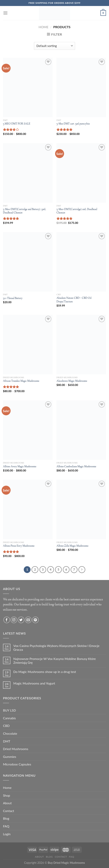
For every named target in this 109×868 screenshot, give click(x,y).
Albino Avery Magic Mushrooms (20, 467)
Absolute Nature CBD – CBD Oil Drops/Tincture (74, 300)
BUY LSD (9, 710)
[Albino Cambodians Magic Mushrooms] (81, 430)
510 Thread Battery (13, 298)
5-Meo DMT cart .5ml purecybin (73, 124)
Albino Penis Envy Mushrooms (19, 546)
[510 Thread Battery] (28, 262)
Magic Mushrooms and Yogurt (34, 683)
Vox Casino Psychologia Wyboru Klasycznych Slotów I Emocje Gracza (56, 648)
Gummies (10, 757)
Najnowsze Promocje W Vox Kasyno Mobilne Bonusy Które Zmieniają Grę (55, 661)
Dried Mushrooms (16, 749)
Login (7, 834)
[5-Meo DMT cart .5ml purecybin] (81, 88)
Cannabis (9, 718)
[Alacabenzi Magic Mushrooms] (81, 345)
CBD (6, 726)
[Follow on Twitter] (21, 620)
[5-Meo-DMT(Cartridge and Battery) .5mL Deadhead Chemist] (28, 173)
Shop (7, 795)
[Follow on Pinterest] (35, 620)
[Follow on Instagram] (14, 620)
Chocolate (10, 733)
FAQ (6, 826)
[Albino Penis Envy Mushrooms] (28, 509)
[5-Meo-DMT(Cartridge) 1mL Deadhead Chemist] (81, 173)
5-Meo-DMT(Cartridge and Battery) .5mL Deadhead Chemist (25, 211)
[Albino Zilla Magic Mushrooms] (81, 509)
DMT (7, 741)
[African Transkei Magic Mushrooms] (28, 345)
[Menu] (5, 13)
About (7, 803)
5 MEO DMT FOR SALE (17, 124)
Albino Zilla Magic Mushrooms (72, 546)
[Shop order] (54, 46)
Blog (6, 818)
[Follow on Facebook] (7, 620)
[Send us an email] (28, 620)
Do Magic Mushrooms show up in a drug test (45, 672)
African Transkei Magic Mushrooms (21, 381)
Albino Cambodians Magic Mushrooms (76, 467)
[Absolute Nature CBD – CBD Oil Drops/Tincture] (81, 262)
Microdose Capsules (17, 764)
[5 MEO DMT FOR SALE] (28, 88)
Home (43, 27)
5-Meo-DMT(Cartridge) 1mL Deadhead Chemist (77, 211)
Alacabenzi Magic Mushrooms (72, 381)
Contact (8, 811)
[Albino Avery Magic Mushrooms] (28, 430)
